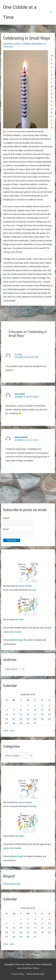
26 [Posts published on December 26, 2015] (49, 719)
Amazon (28, 586)
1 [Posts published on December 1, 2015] (21, 705)
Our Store (19, 619)
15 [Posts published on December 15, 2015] (21, 714)
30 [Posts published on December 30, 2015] (28, 723)
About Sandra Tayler (36, 974)
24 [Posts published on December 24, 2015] (35, 719)
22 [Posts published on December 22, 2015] (21, 719)
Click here (32, 590)
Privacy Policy (18, 974)
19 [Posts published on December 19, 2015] (49, 714)
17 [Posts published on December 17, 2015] (35, 714)
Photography (37, 44)
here (43, 218)
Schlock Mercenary (12, 884)
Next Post (28, 316)
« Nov (6, 730)
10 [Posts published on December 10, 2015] (35, 710)
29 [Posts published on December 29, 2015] (21, 723)
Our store (19, 586)
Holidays (27, 44)
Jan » (12, 730)
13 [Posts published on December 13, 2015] (7, 714)
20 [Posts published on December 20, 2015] (7, 719)
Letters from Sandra (12, 632)
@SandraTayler (16, 640)
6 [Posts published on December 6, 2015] (7, 710)
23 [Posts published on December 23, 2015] (28, 719)
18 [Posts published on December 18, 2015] (42, 714)
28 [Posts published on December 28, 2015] (14, 723)
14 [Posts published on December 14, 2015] (14, 714)
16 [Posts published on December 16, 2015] (28, 714)
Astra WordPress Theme (28, 968)
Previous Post (28, 311)
